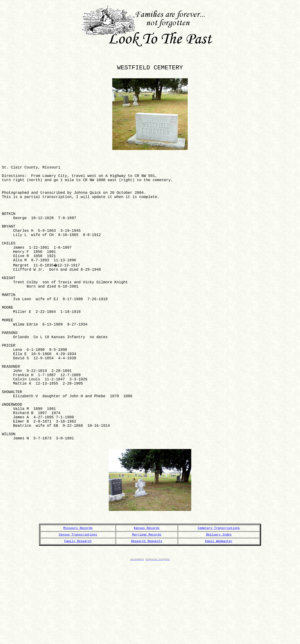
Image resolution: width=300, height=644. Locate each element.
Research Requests (147, 618)
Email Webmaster (219, 618)
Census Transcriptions (78, 611)
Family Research (78, 618)
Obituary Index (219, 611)
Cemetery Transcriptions (219, 603)
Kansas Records (147, 603)
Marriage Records (147, 611)
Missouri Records (78, 603)
